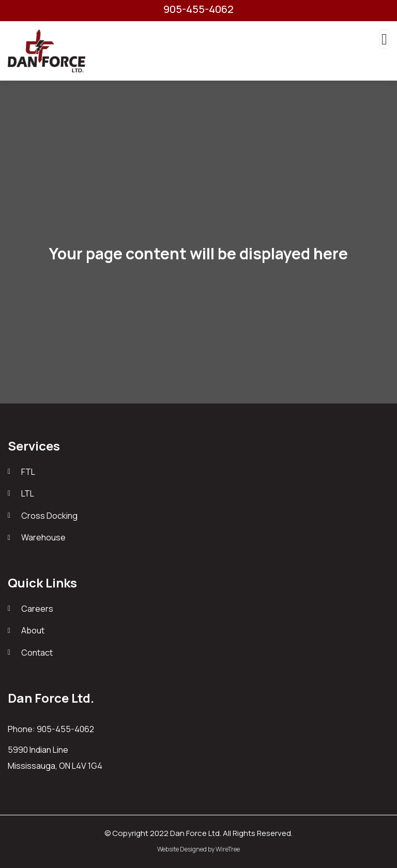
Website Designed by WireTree (198, 849)
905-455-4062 (198, 9)
